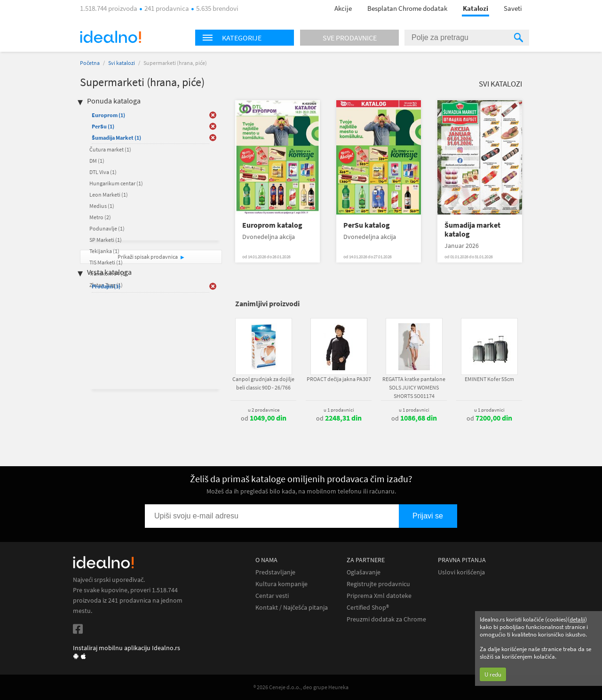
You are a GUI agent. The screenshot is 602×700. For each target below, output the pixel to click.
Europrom (108, 115)
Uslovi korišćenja (461, 572)
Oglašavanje (364, 572)
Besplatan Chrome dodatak (407, 8)
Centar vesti (272, 596)
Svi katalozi (122, 63)
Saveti (513, 8)
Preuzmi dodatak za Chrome (386, 619)
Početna (90, 63)
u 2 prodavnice (264, 410)
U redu (493, 674)
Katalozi (475, 8)
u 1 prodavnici (339, 410)
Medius (102, 206)
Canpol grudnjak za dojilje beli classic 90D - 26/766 (263, 383)
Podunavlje (107, 228)
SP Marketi (106, 240)
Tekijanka (104, 251)
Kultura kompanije (281, 584)
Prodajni (106, 286)
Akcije (343, 8)
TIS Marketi (106, 262)
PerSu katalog (367, 225)
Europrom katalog (272, 225)
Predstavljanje (275, 572)
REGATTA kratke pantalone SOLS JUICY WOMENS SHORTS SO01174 (414, 387)
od (264, 418)
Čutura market (110, 149)
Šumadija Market (116, 138)
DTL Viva (103, 172)
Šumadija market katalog (472, 230)
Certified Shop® (368, 608)
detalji (577, 619)
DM (97, 161)
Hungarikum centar (116, 183)
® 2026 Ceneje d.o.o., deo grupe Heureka (301, 687)
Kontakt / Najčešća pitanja (292, 608)
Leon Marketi (109, 195)
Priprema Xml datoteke (379, 596)
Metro (100, 217)
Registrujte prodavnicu (378, 584)
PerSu (103, 126)
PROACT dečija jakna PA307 (339, 379)
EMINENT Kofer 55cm (489, 379)
